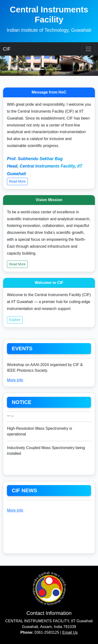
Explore (15, 320)
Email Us (70, 632)
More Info (15, 380)
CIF (7, 49)
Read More (17, 181)
